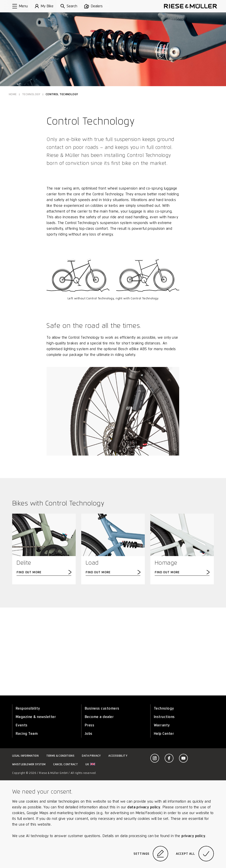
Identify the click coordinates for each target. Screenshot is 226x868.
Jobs (89, 734)
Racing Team (27, 734)
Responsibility (28, 708)
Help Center (164, 734)
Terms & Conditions (60, 756)
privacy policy (193, 836)
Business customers (102, 708)
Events (22, 725)
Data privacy (91, 756)
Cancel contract (66, 764)
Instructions (164, 717)
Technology (164, 708)
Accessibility (118, 756)
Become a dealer (99, 717)
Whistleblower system (29, 764)
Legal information (25, 756)
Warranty (162, 725)
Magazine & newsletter (36, 717)
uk (90, 764)
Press (89, 725)
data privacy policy (144, 807)
